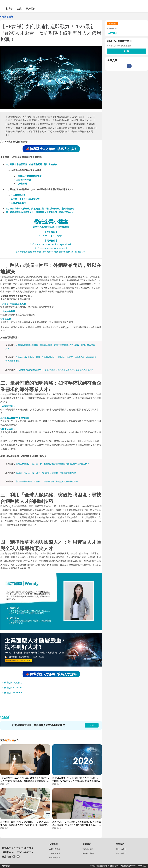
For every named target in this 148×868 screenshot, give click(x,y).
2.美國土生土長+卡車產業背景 (25, 199)
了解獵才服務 (88, 849)
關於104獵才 (121, 849)
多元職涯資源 (55, 857)
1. (29, 176)
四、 (40, 212)
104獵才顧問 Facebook (12, 688)
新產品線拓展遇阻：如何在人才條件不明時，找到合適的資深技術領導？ (48, 481)
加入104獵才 (121, 853)
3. (22, 184)
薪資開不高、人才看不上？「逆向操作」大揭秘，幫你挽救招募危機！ (47, 473)
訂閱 (127, 51)
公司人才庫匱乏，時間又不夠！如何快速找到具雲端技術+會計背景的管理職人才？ (53, 464)
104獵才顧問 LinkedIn (11, 693)
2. (24, 180)
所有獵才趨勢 (6, 16)
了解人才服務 (55, 853)
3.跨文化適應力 (18, 203)
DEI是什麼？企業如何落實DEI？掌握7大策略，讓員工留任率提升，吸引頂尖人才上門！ (55, 370)
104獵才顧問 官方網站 (11, 682)
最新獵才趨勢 (88, 853)
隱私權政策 (6, 866)
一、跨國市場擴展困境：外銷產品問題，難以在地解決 (31, 164)
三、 (40, 209)
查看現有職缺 (55, 849)
